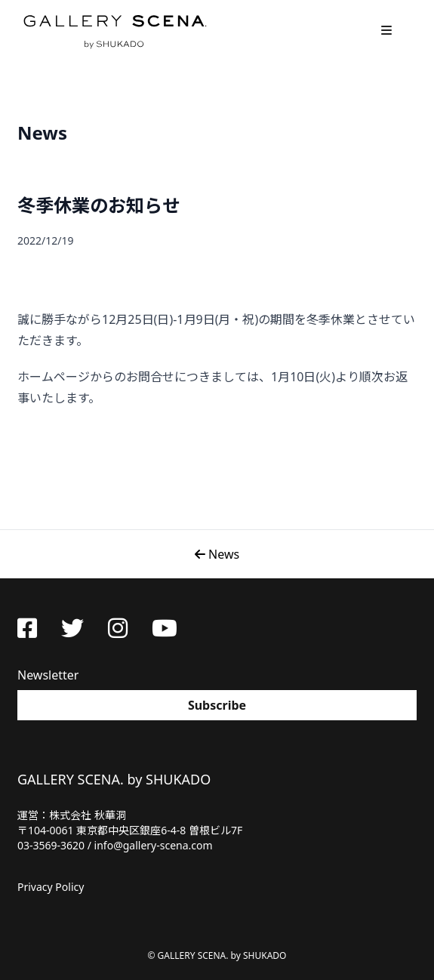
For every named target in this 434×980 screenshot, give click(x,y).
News (217, 554)
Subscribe (217, 705)
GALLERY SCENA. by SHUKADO (114, 30)
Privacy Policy (51, 887)
